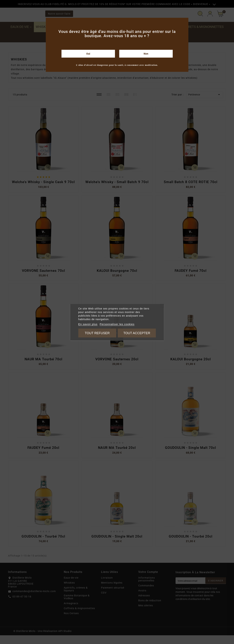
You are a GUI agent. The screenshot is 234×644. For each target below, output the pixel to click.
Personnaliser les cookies (117, 324)
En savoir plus (88, 324)
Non (146, 54)
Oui (88, 54)
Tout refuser (97, 333)
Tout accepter (137, 333)
